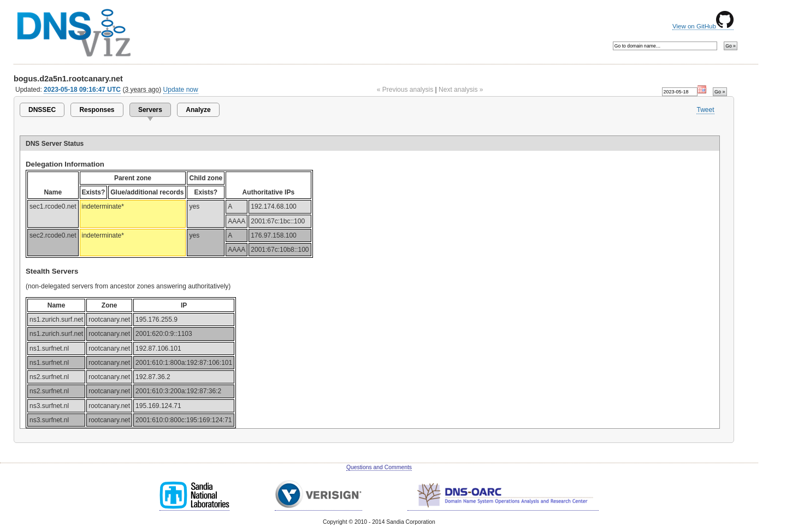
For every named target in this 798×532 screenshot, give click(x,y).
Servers (150, 110)
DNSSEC (42, 110)
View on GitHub (703, 26)
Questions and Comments (379, 467)
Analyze (198, 110)
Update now (181, 90)
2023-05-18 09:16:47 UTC (82, 90)
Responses (97, 110)
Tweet (705, 110)
